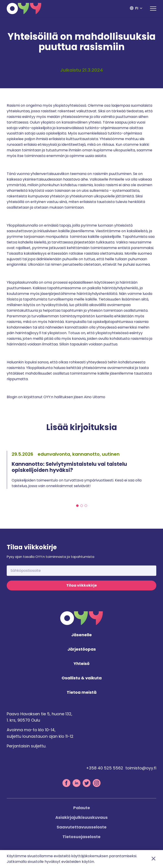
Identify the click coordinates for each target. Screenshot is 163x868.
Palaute (82, 809)
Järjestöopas (82, 651)
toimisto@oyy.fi (141, 770)
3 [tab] (86, 506)
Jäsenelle (81, 637)
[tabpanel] (81, 470)
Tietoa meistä (82, 694)
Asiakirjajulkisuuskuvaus (81, 819)
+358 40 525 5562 (105, 770)
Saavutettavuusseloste (82, 829)
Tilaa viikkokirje (81, 587)
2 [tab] (82, 506)
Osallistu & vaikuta (82, 680)
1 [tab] (77, 506)
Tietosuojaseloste (81, 838)
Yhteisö (82, 665)
